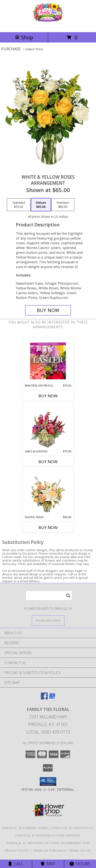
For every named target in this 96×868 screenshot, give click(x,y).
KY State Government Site (68, 843)
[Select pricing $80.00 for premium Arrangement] (63, 205)
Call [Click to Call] (16, 864)
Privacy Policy (17, 851)
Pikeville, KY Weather (24, 843)
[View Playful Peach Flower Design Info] (48, 492)
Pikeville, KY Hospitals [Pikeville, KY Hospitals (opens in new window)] (72, 828)
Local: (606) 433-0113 (48, 732)
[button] (48, 781)
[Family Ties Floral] (48, 26)
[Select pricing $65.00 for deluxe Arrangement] (41, 205)
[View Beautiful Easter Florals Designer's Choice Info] (48, 361)
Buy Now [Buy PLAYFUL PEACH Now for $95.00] (48, 527)
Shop (24, 37)
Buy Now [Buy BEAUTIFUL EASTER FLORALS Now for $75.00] (48, 396)
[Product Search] (49, 596)
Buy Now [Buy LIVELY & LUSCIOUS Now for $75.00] (48, 462)
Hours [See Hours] (80, 864)
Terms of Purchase (49, 851)
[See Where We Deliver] (48, 620)
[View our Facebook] (44, 698)
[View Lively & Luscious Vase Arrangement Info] (48, 427)
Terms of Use (80, 851)
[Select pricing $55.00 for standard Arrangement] (19, 205)
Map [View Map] (48, 864)
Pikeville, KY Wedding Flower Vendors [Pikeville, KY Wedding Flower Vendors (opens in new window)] (48, 835)
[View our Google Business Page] (52, 698)
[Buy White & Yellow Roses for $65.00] (48, 310)
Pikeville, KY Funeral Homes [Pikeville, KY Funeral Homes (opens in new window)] (26, 828)
